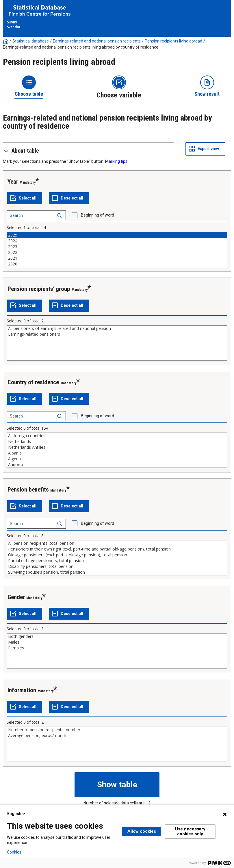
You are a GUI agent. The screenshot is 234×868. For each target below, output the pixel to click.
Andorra (117, 465)
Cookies (14, 852)
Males (117, 642)
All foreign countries (117, 436)
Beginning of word (97, 215)
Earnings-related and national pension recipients (97, 41)
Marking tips (116, 161)
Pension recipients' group (39, 289)
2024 (117, 241)
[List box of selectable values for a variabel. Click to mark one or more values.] (117, 250)
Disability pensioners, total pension (117, 566)
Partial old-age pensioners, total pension (117, 561)
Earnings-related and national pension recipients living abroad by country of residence (81, 47)
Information (22, 690)
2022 (117, 252)
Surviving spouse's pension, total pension (117, 572)
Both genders (117, 636)
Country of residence (33, 382)
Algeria (117, 459)
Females (117, 648)
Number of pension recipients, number (117, 730)
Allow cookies (142, 831)
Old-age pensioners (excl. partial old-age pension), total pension (117, 555)
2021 (117, 258)
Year (13, 182)
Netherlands (117, 442)
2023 (117, 247)
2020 (117, 264)
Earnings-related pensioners (117, 334)
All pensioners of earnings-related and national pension (117, 328)
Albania (117, 453)
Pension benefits (28, 490)
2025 (117, 235)
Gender (16, 597)
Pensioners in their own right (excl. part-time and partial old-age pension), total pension (117, 549)
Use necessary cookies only (190, 831)
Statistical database (31, 41)
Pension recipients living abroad (173, 41)
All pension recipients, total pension (117, 543)
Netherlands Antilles (117, 447)
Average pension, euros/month (117, 736)
